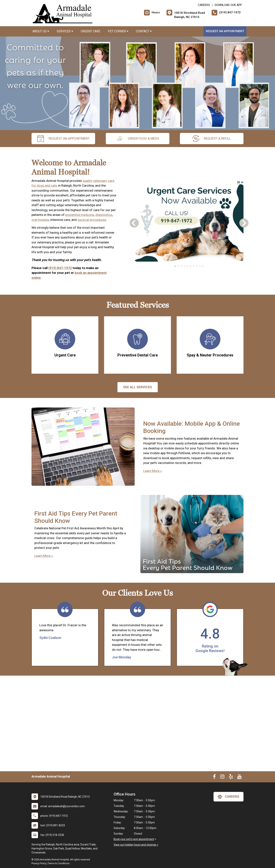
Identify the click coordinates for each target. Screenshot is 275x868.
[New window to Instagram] (222, 777)
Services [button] (65, 31)
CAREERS (204, 5)
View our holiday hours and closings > (136, 845)
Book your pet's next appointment (134, 839)
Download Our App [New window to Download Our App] (228, 5)
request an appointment (63, 139)
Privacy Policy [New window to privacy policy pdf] (39, 863)
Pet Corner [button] (118, 31)
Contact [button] (144, 31)
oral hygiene (40, 220)
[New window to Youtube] (239, 777)
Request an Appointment (225, 31)
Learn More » (152, 471)
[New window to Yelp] (231, 777)
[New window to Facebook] (214, 777)
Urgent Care (91, 31)
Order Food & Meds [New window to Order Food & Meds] (138, 139)
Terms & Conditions (59, 863)
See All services (138, 387)
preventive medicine (80, 215)
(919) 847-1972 (60, 268)
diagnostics (104, 215)
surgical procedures (92, 220)
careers (228, 797)
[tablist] (189, 266)
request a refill (212, 139)
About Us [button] (41, 31)
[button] (239, 182)
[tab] (175, 266)
